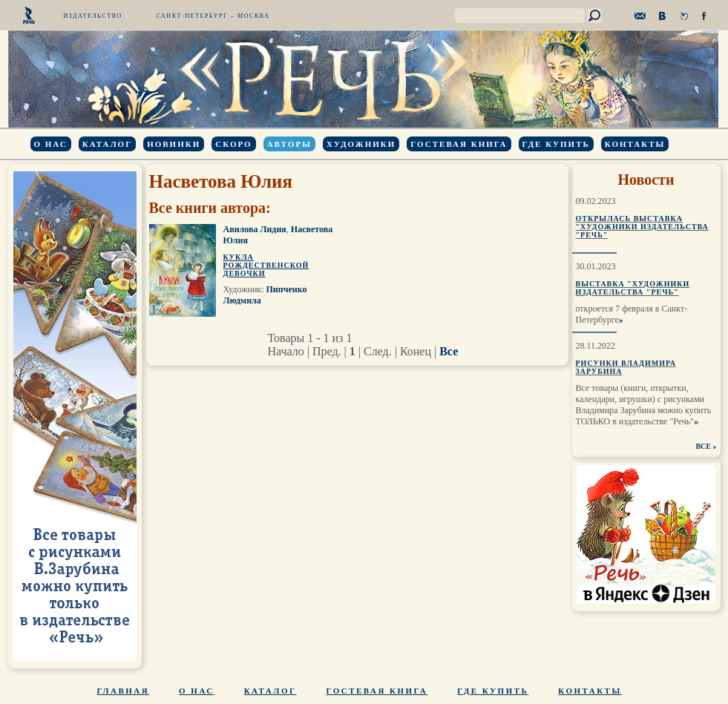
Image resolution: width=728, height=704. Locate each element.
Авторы (289, 144)
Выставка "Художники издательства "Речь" (633, 288)
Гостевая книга (459, 144)
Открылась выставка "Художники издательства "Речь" (642, 227)
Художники (361, 144)
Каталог (107, 144)
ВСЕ (703, 446)
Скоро (233, 144)
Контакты (635, 144)
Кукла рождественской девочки (266, 265)
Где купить (556, 144)
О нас (51, 144)
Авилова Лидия (255, 229)
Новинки (174, 144)
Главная (124, 691)
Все (449, 351)
